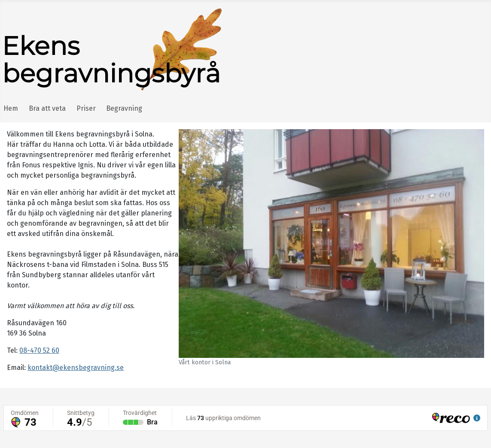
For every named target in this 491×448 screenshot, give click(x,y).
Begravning (124, 108)
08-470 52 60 (39, 350)
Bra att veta (47, 108)
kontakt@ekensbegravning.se (76, 368)
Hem (11, 108)
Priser (86, 108)
